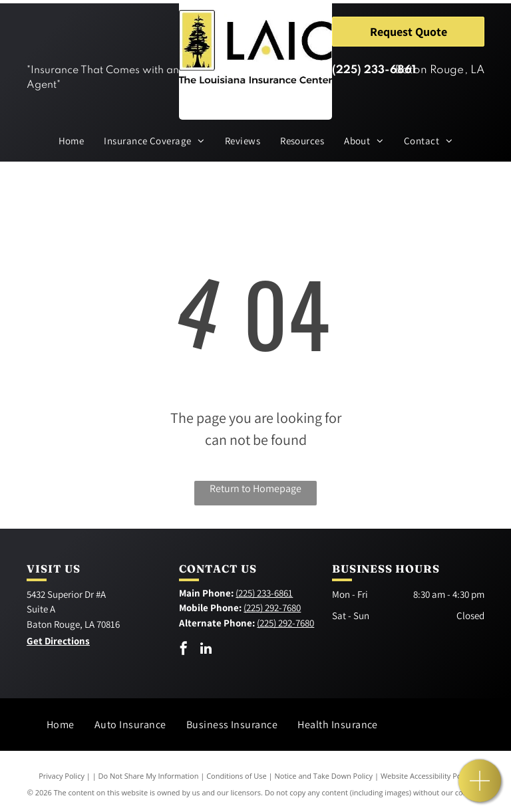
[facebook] (184, 650)
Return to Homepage (255, 488)
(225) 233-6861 (374, 70)
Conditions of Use (237, 776)
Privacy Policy (62, 776)
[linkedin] (206, 650)
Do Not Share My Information (149, 776)
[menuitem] (72, 141)
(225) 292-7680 (272, 608)
